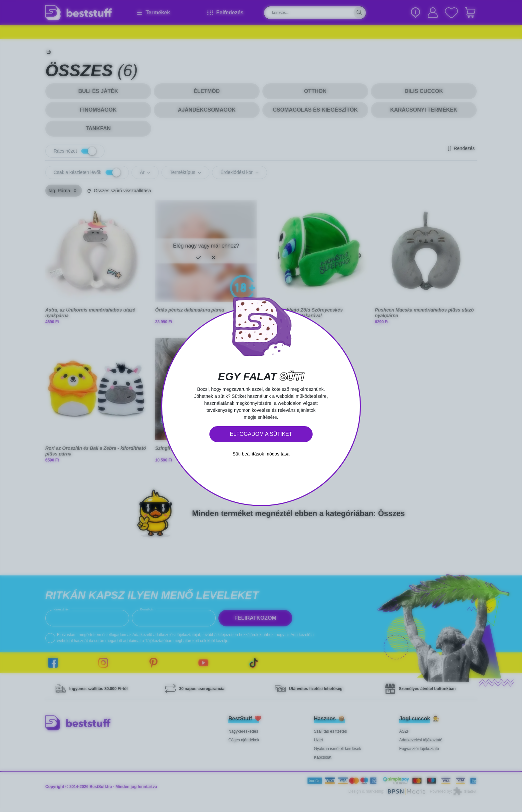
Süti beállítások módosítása (261, 454)
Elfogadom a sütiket (261, 434)
